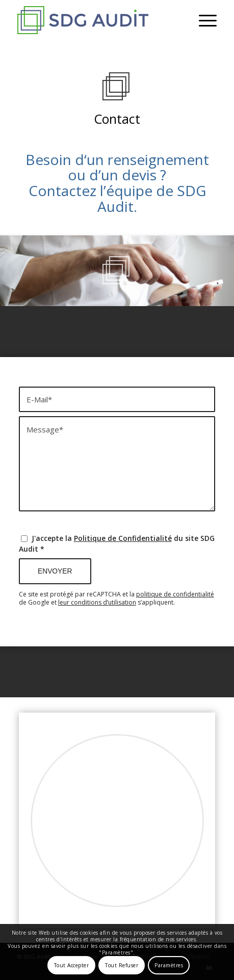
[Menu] (203, 20)
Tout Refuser (122, 965)
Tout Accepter (72, 965)
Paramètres (169, 965)
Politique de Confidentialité (123, 538)
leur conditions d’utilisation (97, 602)
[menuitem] (203, 20)
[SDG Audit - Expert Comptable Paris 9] (97, 20)
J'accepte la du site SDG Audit (117, 543)
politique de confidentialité (175, 594)
